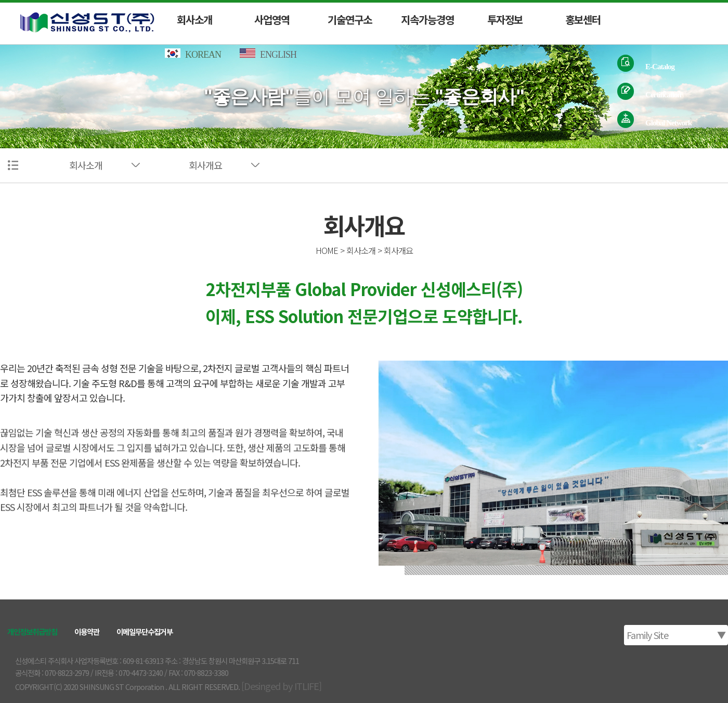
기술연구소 (350, 20)
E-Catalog (660, 66)
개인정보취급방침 (32, 631)
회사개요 (205, 165)
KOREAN (194, 55)
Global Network (668, 122)
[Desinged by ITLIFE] (281, 686)
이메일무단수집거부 (145, 631)
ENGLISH (271, 55)
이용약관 (87, 631)
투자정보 (505, 20)
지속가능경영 (427, 20)
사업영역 (272, 20)
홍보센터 (582, 20)
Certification (663, 94)
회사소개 (194, 20)
